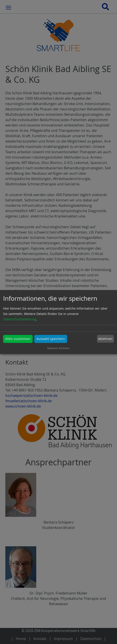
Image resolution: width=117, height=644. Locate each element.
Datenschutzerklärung (20, 319)
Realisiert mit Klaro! (58, 348)
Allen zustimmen (18, 339)
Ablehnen (105, 339)
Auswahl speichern (51, 339)
